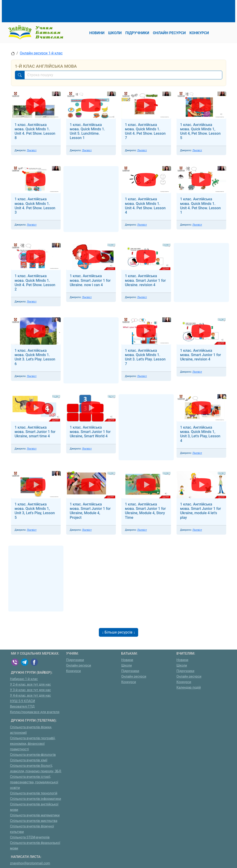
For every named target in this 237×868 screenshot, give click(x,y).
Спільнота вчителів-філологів (33, 755)
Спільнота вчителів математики (35, 815)
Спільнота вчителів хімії (29, 760)
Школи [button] (115, 33)
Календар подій (189, 688)
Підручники (75, 660)
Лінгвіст (32, 150)
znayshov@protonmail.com (30, 863)
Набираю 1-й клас (24, 679)
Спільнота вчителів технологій (34, 793)
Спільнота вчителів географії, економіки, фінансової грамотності (33, 744)
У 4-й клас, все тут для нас (31, 696)
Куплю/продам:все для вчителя (35, 712)
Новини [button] (97, 33)
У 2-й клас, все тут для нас (31, 685)
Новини (127, 660)
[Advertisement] (95, 10)
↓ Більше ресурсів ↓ (118, 632)
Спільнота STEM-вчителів (30, 837)
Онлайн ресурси (79, 666)
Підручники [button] (137, 33)
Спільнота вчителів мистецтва (34, 821)
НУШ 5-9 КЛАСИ (23, 701)
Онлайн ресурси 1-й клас (41, 53)
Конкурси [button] (199, 33)
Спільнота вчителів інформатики (36, 799)
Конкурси (74, 671)
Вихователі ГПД (22, 707)
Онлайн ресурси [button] (169, 33)
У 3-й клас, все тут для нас (31, 690)
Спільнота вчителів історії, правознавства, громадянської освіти (34, 782)
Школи (127, 666)
